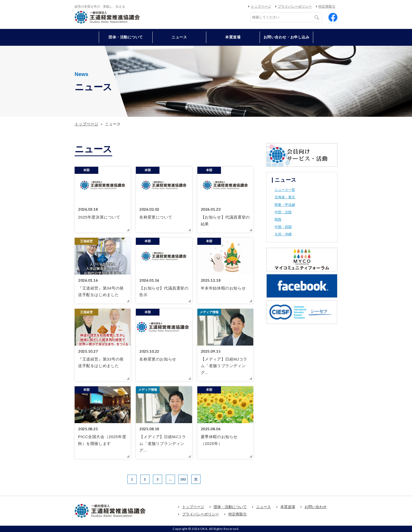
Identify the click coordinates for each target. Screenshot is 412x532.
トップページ (261, 6)
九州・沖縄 (283, 234)
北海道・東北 (285, 197)
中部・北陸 (283, 212)
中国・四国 (283, 227)
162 (183, 479)
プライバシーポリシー (295, 6)
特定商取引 (327, 6)
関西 (278, 219)
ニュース (179, 37)
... (170, 479)
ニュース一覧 (285, 190)
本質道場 (233, 37)
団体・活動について (230, 507)
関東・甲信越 (285, 205)
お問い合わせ (316, 507)
